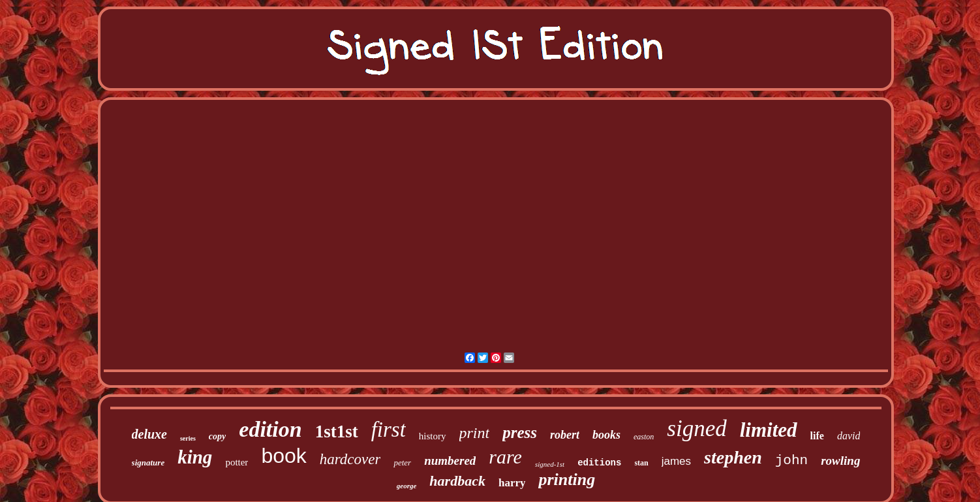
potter (237, 462)
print (475, 433)
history (433, 436)
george (407, 486)
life (817, 436)
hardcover (350, 459)
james (676, 461)
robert (565, 435)
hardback (457, 481)
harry (512, 483)
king (195, 457)
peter (402, 463)
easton (644, 437)
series (188, 438)
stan (641, 463)
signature (148, 463)
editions (599, 463)
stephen (733, 457)
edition (270, 429)
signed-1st (550, 464)
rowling (840, 461)
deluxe (149, 434)
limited (769, 430)
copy (217, 436)
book (283, 456)
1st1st (337, 431)
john (791, 461)
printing (567, 479)
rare (505, 457)
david (849, 436)
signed (697, 429)
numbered (450, 461)
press (520, 432)
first (389, 430)
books (606, 435)
